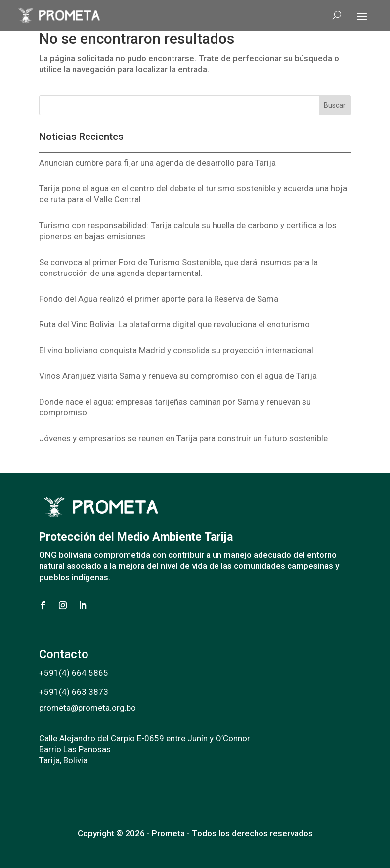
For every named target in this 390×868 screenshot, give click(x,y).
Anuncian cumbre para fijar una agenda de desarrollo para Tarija (157, 163)
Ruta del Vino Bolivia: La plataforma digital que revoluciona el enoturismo (174, 324)
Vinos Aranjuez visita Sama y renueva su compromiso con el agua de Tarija (178, 376)
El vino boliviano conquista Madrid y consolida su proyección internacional (176, 350)
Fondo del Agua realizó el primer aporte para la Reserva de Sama (159, 299)
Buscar (335, 105)
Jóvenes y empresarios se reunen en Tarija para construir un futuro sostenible (183, 438)
